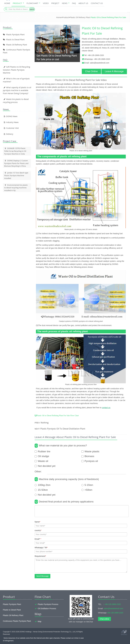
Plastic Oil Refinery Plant (80, 17)
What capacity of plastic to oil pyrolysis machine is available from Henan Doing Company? (17, 90)
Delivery (8, 134)
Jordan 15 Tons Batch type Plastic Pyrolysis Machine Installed (16, 175)
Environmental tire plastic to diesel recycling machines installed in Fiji (16, 188)
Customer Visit (11, 128)
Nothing (45, 423)
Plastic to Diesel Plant (15, 40)
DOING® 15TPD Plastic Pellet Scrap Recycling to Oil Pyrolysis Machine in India (15, 151)
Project (55, 3)
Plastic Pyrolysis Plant (15, 35)
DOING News (10, 116)
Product (18, 3)
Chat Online (91, 71)
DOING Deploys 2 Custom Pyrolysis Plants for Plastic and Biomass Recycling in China (16, 163)
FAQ (74, 3)
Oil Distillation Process (47, 609)
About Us (83, 3)
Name (37, 522)
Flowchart (33, 3)
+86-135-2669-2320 (96, 55)
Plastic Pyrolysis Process (48, 604)
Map (40, 621)
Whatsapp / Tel (41, 548)
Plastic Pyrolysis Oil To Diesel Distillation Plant (63, 429)
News (66, 3)
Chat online (104, 619)
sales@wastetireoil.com (100, 63)
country (38, 530)
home (7, 3)
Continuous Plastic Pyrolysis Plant (17, 621)
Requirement (40, 556)
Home (59, 17)
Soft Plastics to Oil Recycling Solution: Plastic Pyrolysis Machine (16, 70)
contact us (106, 408)
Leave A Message (114, 71)
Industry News (11, 122)
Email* (38, 539)
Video (46, 3)
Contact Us (97, 3)
